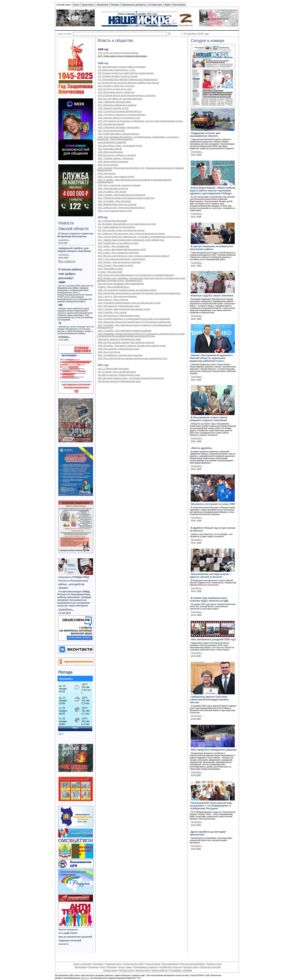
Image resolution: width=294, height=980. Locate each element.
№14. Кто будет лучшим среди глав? (115, 89)
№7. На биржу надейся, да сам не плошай (118, 76)
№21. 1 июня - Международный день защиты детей (122, 249)
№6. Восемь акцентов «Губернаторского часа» (120, 381)
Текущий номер (63, 5)
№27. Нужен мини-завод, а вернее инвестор (118, 134)
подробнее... (64, 240)
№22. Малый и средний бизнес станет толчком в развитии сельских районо (133, 256)
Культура (177, 967)
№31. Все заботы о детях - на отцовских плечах (120, 146)
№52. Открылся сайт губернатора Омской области (121, 208)
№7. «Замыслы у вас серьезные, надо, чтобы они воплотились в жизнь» (132, 233)
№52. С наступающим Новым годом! (115, 211)
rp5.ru (61, 734)
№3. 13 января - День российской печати (117, 372)
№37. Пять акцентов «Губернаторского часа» (119, 306)
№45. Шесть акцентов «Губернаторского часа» (120, 339)
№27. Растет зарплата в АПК (111, 131)
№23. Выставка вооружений (111, 124)
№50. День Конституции (109, 352)
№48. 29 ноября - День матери (112, 192)
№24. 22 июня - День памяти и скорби (115, 265)
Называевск (66, 679)
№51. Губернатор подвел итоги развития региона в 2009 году (126, 198)
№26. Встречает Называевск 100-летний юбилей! (121, 284)
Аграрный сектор (113, 964)
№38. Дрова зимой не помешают (113, 162)
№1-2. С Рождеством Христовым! (113, 368)
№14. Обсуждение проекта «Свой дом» (116, 92)
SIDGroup (85, 978)
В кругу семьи (125, 967)
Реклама (115, 5)
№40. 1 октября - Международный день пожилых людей (124, 309)
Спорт (103, 967)
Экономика (98, 964)
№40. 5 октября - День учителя (112, 312)
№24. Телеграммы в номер (110, 269)
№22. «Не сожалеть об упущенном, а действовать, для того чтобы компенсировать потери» (141, 121)
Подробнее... (197, 152)
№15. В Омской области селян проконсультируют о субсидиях (127, 95)
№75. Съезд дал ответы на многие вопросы (118, 53)
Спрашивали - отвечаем (181, 970)
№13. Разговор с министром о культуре (116, 86)
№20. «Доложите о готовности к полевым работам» (122, 115)
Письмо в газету (191, 967)
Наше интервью (153, 964)
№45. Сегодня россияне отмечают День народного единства (126, 342)
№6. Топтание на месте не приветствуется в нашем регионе (126, 73)
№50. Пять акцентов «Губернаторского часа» (119, 349)
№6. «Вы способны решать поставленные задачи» (121, 230)
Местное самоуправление (193, 964)
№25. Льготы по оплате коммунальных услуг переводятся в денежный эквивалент (136, 275)
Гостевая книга (155, 5)
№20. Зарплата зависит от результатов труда (119, 118)
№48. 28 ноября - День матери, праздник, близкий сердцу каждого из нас (132, 346)
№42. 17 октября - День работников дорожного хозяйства (124, 331)
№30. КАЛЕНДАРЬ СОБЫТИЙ (112, 142)
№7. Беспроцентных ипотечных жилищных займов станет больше (129, 83)
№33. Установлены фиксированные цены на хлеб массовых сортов (129, 303)
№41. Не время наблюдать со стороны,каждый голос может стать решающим (134, 319)
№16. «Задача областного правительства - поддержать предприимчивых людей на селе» (139, 237)
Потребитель (166, 967)
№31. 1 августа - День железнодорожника (117, 296)
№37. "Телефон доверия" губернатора (116, 158)
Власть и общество (82, 964)
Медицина (93, 967)
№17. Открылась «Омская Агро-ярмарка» (117, 105)
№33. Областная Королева (110, 152)
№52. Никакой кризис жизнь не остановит (117, 204)
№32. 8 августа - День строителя (113, 300)
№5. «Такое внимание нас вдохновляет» (117, 227)
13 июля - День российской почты (113, 287)
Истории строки (127, 970)
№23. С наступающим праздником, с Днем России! (121, 259)
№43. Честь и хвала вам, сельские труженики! (119, 185)
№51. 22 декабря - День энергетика (114, 201)
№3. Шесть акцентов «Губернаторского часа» (119, 375)
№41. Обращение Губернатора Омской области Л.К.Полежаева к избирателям (134, 322)
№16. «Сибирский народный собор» (115, 102)
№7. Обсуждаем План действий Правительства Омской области (128, 79)
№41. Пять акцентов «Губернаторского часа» (119, 316)
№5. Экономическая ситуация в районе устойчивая (122, 67)
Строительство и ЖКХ (133, 964)
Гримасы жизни (110, 970)
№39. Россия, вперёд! (108, 165)
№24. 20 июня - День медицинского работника (119, 262)
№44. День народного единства (113, 188)
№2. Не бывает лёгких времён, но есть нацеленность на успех (127, 224)
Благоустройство (160, 970)
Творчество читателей (210, 967)
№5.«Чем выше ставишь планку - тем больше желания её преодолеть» (131, 378)
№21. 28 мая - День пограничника (114, 246)
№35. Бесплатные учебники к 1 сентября (117, 155)
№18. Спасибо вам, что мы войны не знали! (118, 243)
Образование (81, 967)
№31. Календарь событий (110, 149)
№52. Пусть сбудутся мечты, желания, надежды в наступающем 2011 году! (133, 358)
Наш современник (170, 964)
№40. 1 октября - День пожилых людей (116, 177)
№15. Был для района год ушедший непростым (120, 99)
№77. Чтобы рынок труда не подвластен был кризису (123, 56)
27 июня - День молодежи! (110, 272)
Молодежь (112, 967)
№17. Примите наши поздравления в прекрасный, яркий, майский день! (131, 240)
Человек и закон (214, 964)
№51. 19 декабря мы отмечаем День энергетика (120, 355)
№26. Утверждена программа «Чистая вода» (119, 127)
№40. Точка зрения (107, 173)
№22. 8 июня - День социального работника (118, 253)
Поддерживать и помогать (145, 967)
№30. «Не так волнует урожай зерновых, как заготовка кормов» (127, 290)
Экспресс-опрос (143, 970)
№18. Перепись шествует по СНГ (113, 108)
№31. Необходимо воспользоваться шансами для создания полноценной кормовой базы (139, 293)
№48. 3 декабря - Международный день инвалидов (122, 195)
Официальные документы (134, 5)
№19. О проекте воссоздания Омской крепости (120, 111)
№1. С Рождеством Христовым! (112, 221)
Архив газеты (88, 5)
